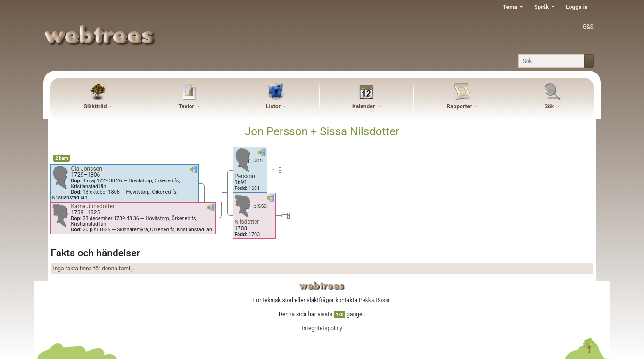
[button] (194, 171)
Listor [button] (274, 106)
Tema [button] (511, 7)
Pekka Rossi (374, 300)
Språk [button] (542, 7)
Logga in (577, 7)
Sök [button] (550, 106)
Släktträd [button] (96, 106)
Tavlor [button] (187, 106)
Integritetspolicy (322, 328)
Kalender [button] (364, 106)
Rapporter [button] (460, 106)
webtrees (322, 286)
